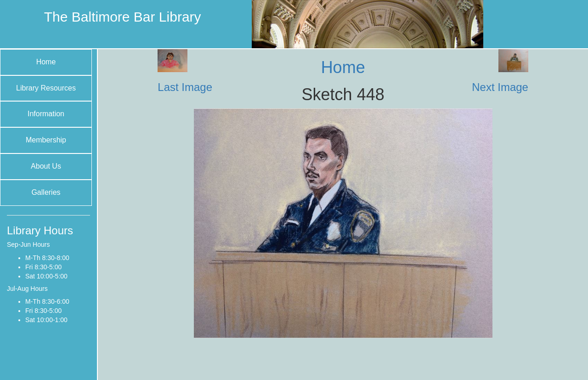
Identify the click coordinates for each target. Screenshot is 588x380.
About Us (46, 166)
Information (46, 114)
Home (46, 62)
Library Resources (46, 88)
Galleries (46, 192)
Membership (46, 140)
